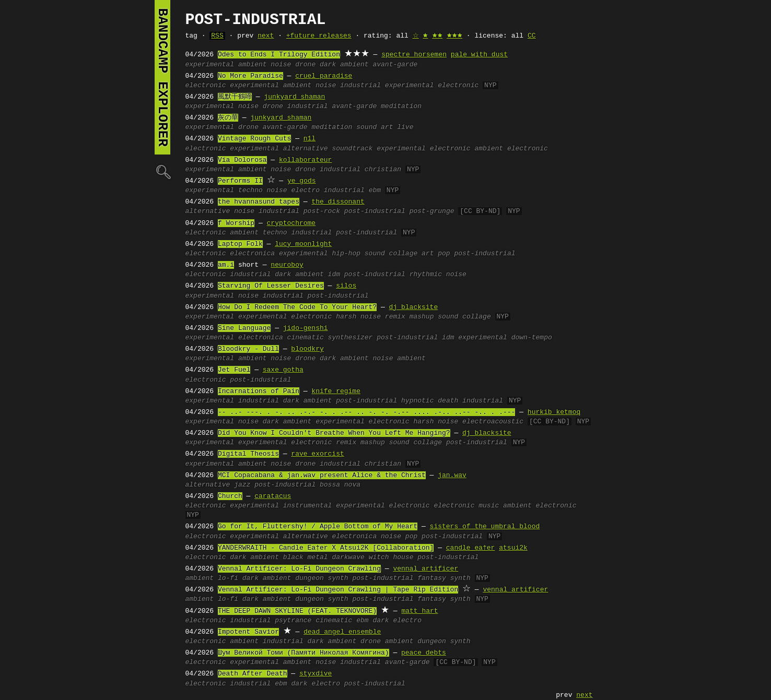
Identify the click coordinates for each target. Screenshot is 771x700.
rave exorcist (317, 454)
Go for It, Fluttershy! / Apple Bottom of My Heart (318, 527)
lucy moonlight (303, 244)
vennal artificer (425, 569)
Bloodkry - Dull (248, 349)
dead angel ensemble (342, 632)
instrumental (308, 506)
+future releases (319, 36)
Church (230, 496)
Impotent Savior (248, 632)
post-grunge (432, 211)
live (405, 127)
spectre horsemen (414, 55)
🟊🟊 (437, 36)
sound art (375, 127)
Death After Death (253, 674)
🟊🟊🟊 (454, 36)
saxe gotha (283, 370)
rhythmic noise (438, 275)
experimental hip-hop (320, 254)
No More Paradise (250, 76)
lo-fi (228, 578)
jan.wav (452, 476)
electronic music (466, 506)
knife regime (336, 391)
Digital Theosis (248, 454)
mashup (422, 317)
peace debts (424, 653)
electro (305, 191)
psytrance (293, 621)
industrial (360, 86)
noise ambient (399, 359)
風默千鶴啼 (235, 97)
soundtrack (352, 149)
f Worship (236, 223)
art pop (436, 254)
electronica (252, 254)
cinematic (306, 338)
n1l (309, 139)
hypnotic (417, 401)
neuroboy (287, 265)
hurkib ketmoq (554, 412)
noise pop (399, 537)
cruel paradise (324, 76)
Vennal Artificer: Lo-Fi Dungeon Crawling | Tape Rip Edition (338, 590)
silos (346, 286)
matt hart (419, 611)
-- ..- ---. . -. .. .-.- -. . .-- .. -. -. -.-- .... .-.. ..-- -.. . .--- (366, 412)
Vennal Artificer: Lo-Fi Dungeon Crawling (299, 569)
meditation (401, 106)
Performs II (240, 181)
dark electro (397, 621)
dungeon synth (322, 578)
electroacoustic (493, 422)
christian (383, 170)
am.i (226, 265)
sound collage (391, 254)
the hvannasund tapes (259, 202)
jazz (242, 485)
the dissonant (338, 202)
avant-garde (395, 65)
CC (532, 36)
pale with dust (479, 55)
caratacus (273, 496)
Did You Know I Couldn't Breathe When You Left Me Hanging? (334, 433)
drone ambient (387, 642)
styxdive (316, 674)
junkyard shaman (294, 97)
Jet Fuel (234, 370)
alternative (306, 149)
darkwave (348, 557)
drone (305, 65)
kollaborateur (305, 160)
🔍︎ (162, 171)
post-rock (322, 211)
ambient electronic (511, 149)
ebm (375, 191)
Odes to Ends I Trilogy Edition (279, 55)
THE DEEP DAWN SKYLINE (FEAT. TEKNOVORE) (297, 611)
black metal (306, 557)
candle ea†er (471, 548)
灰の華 (228, 118)
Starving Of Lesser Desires (271, 286)
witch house (391, 557)
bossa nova (340, 485)
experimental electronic (432, 86)
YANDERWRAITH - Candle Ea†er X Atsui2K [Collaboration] (326, 548)
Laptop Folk (240, 244)
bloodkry (307, 349)
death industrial (470, 401)
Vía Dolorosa (242, 160)
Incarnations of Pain (259, 391)
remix (395, 317)
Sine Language (244, 328)
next (266, 36)
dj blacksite (414, 307)
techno (250, 191)
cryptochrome (291, 223)
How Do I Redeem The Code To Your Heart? (297, 307)
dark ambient (344, 65)
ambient (253, 65)
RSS (217, 36)
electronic (206, 86)
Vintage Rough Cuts (254, 139)
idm (334, 275)
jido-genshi (306, 328)
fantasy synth (444, 578)
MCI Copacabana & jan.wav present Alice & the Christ (322, 476)
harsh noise (358, 317)
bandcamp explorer (162, 77)
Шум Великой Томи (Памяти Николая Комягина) (303, 653)
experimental (210, 65)
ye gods (302, 181)
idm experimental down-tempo (497, 338)
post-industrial (375, 211)
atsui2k (513, 548)
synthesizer (351, 338)
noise (281, 65)
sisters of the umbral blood (485, 527)
